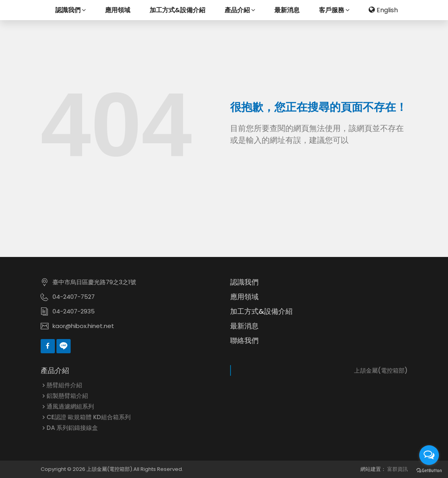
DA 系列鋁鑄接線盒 (72, 428)
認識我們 (70, 10)
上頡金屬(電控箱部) (381, 370)
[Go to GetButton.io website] (429, 470)
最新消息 (287, 10)
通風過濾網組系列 (70, 406)
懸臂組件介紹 (64, 385)
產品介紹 (240, 10)
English (383, 10)
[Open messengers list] (429, 455)
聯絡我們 (244, 340)
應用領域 (118, 10)
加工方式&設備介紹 (177, 10)
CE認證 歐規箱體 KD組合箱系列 (89, 417)
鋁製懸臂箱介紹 (67, 396)
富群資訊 (397, 469)
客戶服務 (334, 10)
